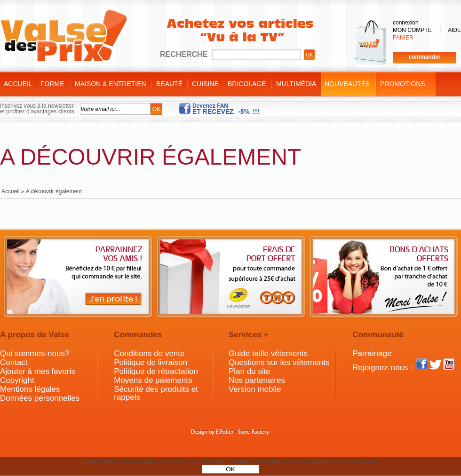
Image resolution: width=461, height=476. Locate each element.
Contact (14, 362)
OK (230, 469)
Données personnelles (40, 398)
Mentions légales (30, 389)
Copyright (17, 380)
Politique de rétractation (156, 371)
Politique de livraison (151, 362)
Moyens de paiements (153, 380)
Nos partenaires (257, 380)
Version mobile (255, 389)
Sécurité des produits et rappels (156, 393)
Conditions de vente (149, 353)
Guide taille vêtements (268, 353)
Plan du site (250, 371)
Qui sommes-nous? (35, 353)
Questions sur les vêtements (279, 362)
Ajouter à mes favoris (38, 371)
